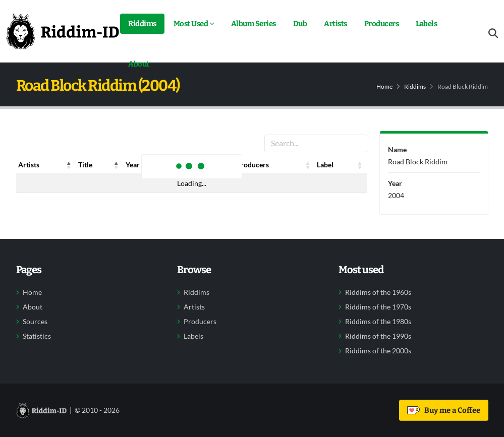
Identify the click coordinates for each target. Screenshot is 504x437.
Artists (335, 24)
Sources (35, 322)
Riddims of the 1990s (378, 336)
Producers (382, 24)
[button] (69, 165)
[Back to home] (63, 31)
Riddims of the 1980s (378, 322)
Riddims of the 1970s (378, 307)
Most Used (191, 24)
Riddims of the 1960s (378, 292)
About (139, 64)
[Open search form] (493, 34)
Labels (426, 24)
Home (384, 86)
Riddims (142, 24)
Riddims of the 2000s (378, 351)
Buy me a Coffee (444, 410)
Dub (300, 24)
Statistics (37, 336)
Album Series (254, 24)
